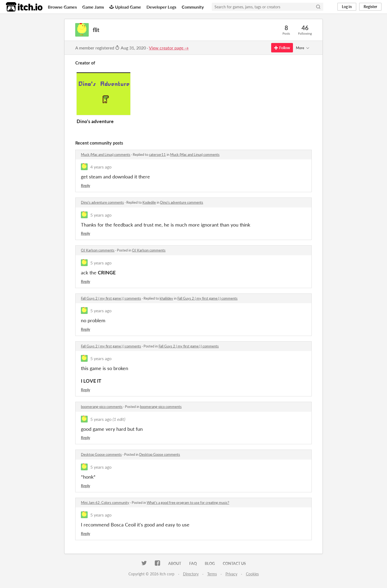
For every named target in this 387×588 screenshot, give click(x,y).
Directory (191, 574)
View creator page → (169, 48)
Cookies (252, 574)
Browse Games (62, 7)
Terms (212, 574)
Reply (85, 186)
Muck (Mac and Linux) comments (106, 155)
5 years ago (101, 215)
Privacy (231, 574)
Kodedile (149, 202)
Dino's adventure (95, 121)
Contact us (234, 563)
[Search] (318, 7)
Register (370, 7)
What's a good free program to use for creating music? (188, 503)
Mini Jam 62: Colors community (105, 503)
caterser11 (157, 155)
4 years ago (101, 167)
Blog (210, 563)
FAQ (193, 563)
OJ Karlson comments (98, 250)
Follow (282, 48)
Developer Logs (161, 7)
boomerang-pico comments (102, 407)
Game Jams (93, 7)
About (175, 563)
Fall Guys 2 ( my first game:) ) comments (111, 298)
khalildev (166, 298)
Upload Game (125, 7)
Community (193, 7)
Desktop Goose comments (101, 454)
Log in (347, 7)
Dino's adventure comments (102, 202)
